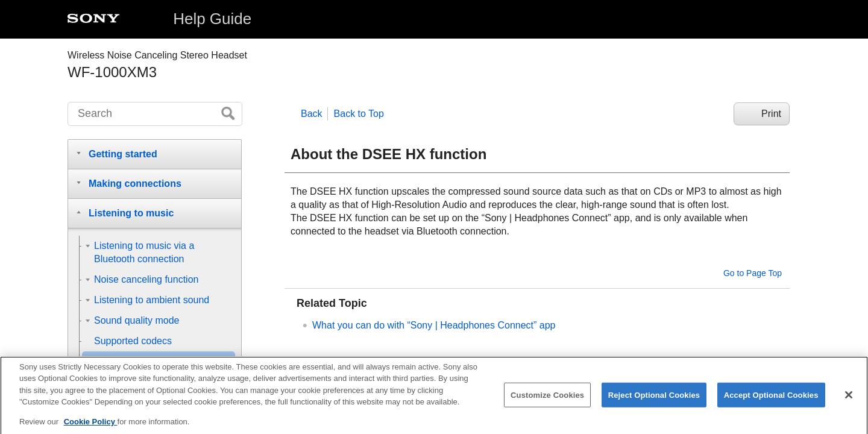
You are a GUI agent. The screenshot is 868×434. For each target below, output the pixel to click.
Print (771, 114)
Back (312, 114)
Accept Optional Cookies (771, 402)
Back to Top (359, 114)
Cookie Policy (91, 429)
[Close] (849, 401)
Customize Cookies (547, 402)
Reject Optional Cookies (654, 402)
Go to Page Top (753, 273)
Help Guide (212, 19)
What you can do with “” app (434, 325)
